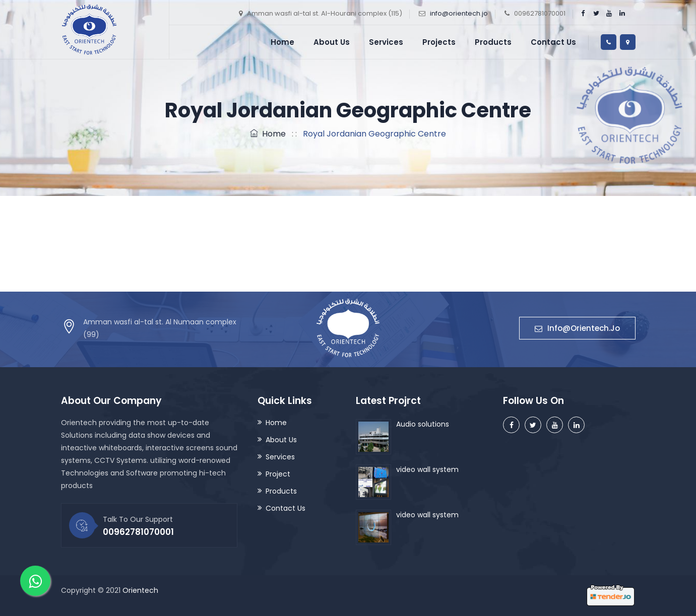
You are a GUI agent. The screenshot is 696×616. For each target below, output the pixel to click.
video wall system (427, 469)
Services (386, 42)
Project (278, 474)
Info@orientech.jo (577, 328)
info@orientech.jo (459, 13)
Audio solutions (423, 424)
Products (493, 42)
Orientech (140, 590)
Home (282, 42)
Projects (439, 42)
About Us (332, 42)
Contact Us (553, 42)
